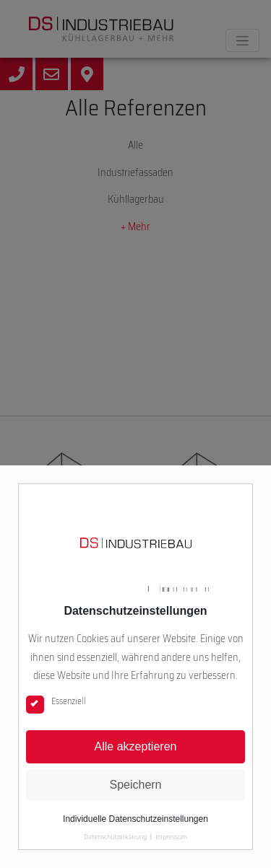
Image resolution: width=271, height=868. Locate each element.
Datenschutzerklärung (115, 837)
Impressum (171, 837)
